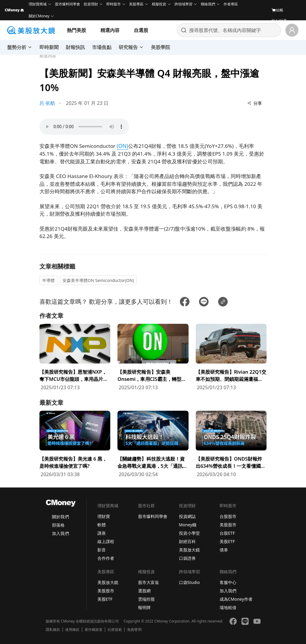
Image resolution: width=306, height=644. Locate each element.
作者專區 (231, 4)
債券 (224, 550)
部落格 (58, 525)
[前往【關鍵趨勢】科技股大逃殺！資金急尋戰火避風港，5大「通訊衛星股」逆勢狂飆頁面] (153, 444)
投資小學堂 (189, 533)
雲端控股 (146, 599)
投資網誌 (187, 516)
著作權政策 (94, 630)
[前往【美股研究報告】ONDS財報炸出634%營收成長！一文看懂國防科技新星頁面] (231, 444)
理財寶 (104, 516)
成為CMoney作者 (236, 599)
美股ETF (227, 541)
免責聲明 (134, 630)
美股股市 (228, 525)
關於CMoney (39, 16)
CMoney (14, 10)
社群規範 (115, 630)
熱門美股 (76, 30)
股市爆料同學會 (68, 4)
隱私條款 (53, 630)
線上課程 (106, 541)
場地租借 (228, 607)
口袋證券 (187, 558)
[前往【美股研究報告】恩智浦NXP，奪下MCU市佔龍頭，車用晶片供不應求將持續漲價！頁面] (75, 357)
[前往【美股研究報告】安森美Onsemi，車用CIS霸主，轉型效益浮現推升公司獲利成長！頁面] (153, 357)
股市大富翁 (149, 582)
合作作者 (106, 558)
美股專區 (136, 4)
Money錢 (188, 525)
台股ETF (227, 533)
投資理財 (91, 4)
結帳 (277, 10)
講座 (102, 533)
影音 (102, 550)
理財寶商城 (38, 4)
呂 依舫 (47, 103)
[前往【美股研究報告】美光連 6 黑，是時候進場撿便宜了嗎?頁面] (75, 444)
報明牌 (144, 607)
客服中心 (228, 582)
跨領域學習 (183, 4)
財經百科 (187, 541)
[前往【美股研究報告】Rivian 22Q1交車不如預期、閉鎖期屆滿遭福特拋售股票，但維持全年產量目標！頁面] (231, 357)
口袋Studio (189, 582)
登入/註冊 (279, 21)
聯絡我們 (208, 4)
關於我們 (60, 517)
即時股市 (114, 4)
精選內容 (110, 30)
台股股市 (228, 516)
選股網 (144, 591)
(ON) (123, 146)
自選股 (141, 30)
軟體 (102, 525)
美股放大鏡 (189, 550)
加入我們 (60, 533)
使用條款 (72, 630)
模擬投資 (159, 4)
